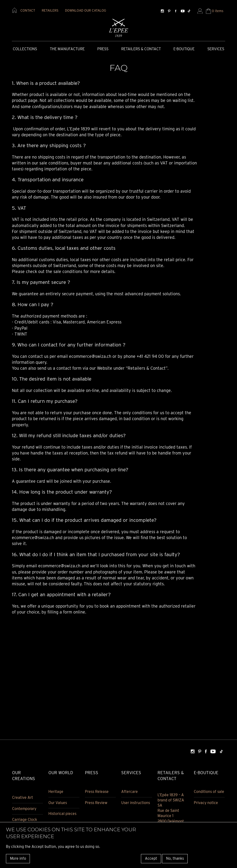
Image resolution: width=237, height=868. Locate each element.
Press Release (97, 792)
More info (18, 858)
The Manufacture (67, 49)
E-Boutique (184, 49)
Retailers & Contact (141, 49)
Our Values (58, 803)
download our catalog (86, 10)
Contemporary (24, 809)
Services (216, 49)
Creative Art (23, 798)
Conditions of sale (209, 792)
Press (103, 49)
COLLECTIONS (25, 49)
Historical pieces (62, 814)
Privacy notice (206, 803)
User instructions (136, 803)
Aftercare (130, 792)
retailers (50, 10)
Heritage (56, 792)
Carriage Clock (25, 820)
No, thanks (175, 858)
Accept (151, 858)
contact (28, 10)
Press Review (96, 803)
